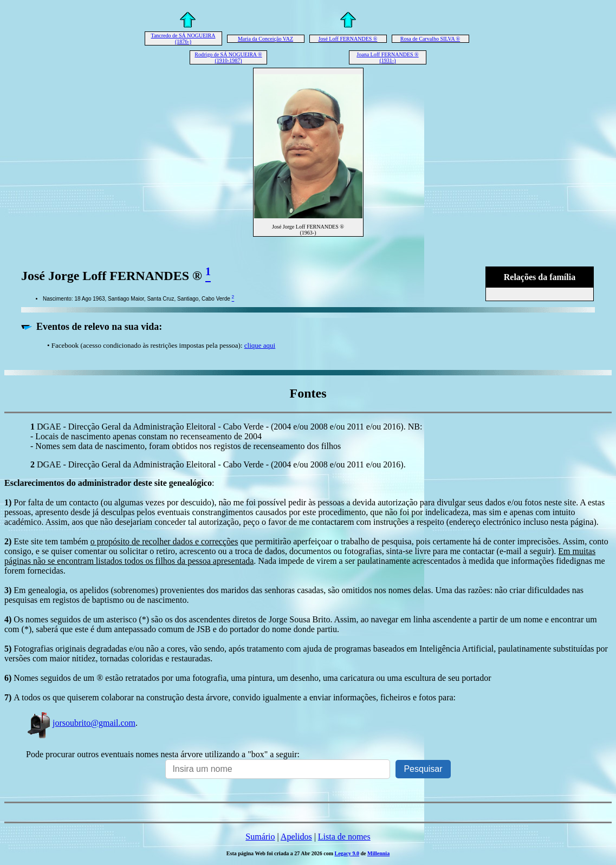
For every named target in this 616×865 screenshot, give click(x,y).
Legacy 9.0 (347, 853)
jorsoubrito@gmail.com (81, 723)
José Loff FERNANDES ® (348, 39)
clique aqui (260, 345)
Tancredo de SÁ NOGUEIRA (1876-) (183, 38)
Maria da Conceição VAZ (265, 39)
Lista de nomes (344, 837)
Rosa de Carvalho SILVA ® (430, 39)
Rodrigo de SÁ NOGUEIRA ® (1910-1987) (228, 57)
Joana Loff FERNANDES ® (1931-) (387, 57)
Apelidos (296, 837)
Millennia (378, 853)
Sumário (260, 837)
